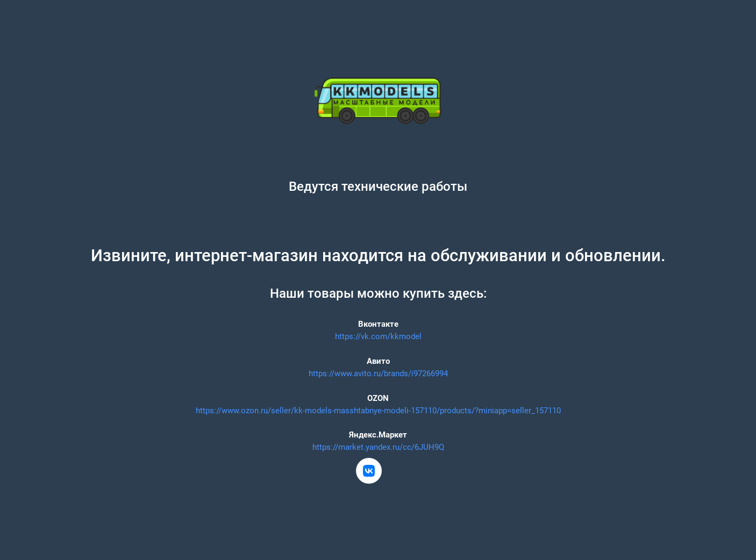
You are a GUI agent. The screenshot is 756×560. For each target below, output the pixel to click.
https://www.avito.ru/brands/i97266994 (378, 374)
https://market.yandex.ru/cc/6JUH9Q (378, 447)
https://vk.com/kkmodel (378, 336)
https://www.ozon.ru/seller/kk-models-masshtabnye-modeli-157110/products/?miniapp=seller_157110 (378, 411)
